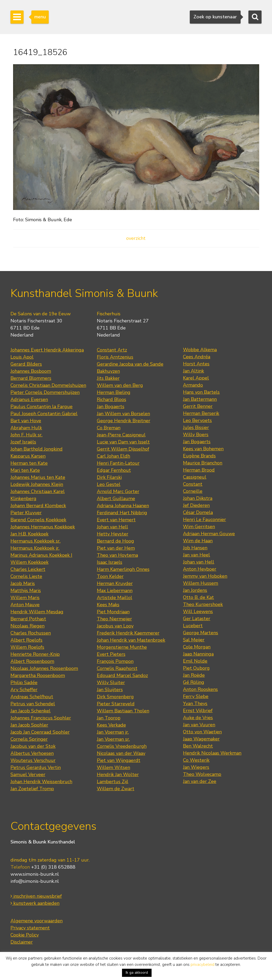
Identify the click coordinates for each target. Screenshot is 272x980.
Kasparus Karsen (28, 456)
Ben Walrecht (198, 746)
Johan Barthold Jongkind (37, 449)
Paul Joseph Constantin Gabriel (44, 414)
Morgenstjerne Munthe (122, 647)
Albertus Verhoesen (32, 753)
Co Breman (109, 428)
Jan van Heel (196, 555)
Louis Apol (22, 357)
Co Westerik (196, 760)
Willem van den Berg (120, 385)
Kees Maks (108, 605)
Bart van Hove (26, 421)
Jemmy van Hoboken (205, 576)
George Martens (201, 633)
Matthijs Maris (26, 591)
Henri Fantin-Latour (118, 463)
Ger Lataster (197, 619)
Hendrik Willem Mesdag (37, 612)
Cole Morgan (197, 647)
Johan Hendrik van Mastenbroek (131, 640)
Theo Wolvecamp (202, 774)
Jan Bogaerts (111, 407)
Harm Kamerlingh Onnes (123, 569)
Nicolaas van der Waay (121, 753)
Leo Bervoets (197, 420)
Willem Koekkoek (29, 562)
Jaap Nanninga (198, 654)
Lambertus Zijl (113, 782)
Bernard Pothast (28, 619)
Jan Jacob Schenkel (30, 711)
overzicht (136, 238)
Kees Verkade (111, 725)
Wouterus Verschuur (33, 760)
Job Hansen (195, 548)
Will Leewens (198, 611)
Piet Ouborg (196, 668)
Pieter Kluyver (26, 513)
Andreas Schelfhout (32, 697)
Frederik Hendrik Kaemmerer (128, 633)
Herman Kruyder (115, 583)
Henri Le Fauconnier (204, 519)
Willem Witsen (113, 767)
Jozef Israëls (23, 442)
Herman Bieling (114, 392)
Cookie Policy (25, 935)
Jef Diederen (196, 505)
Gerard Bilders (26, 364)
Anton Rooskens (200, 689)
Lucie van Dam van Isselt (123, 442)
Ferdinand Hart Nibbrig (122, 513)
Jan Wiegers (196, 767)
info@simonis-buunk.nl (35, 881)
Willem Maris (25, 598)
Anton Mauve (25, 605)
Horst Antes (196, 364)
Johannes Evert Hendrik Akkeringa (47, 350)
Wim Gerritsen (199, 527)
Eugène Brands (199, 456)
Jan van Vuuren (199, 725)
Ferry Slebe (196, 696)
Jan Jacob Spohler (29, 725)
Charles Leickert (28, 569)
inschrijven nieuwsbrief (36, 896)
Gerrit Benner (198, 406)
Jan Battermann (200, 399)
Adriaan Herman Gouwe (209, 534)
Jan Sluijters (110, 690)
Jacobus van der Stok (33, 746)
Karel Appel (196, 378)
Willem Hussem (201, 583)
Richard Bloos (112, 399)
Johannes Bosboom (31, 371)
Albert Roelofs (26, 640)
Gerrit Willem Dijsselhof (123, 449)
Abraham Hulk (26, 428)
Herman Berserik (201, 413)
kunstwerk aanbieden (35, 903)
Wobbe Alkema (200, 350)
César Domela (198, 512)
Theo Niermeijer (114, 619)
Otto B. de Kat (198, 597)
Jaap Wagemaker (201, 739)
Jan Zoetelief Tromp (32, 789)
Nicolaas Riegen (27, 626)
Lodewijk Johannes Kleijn (37, 484)
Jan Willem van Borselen (123, 414)
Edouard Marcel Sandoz (122, 675)
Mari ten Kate (25, 470)
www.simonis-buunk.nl (35, 874)
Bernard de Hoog (115, 541)
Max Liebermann (115, 591)
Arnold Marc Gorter (118, 491)
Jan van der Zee (200, 781)
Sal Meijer (194, 640)
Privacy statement (30, 928)
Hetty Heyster (113, 534)
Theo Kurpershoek (203, 604)
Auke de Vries (198, 718)
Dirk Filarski (109, 477)
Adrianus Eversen (29, 399)
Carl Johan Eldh (113, 456)
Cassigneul (195, 477)
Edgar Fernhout (114, 470)
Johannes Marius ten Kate (38, 477)
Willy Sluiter (111, 683)
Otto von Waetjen (202, 732)
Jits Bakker (108, 378)
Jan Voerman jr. (113, 732)
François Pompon (115, 661)
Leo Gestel (109, 484)
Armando (193, 385)
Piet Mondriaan (113, 612)
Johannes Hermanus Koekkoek (43, 527)
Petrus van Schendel (33, 704)
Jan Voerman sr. (113, 739)
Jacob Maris (23, 583)
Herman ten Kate (29, 463)
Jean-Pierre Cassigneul (121, 435)
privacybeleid (202, 965)
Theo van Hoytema (117, 555)
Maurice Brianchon (203, 463)
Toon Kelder (110, 576)
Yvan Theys (195, 703)
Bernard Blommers (31, 378)
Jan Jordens (195, 590)
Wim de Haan (198, 541)
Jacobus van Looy (115, 626)
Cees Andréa (197, 357)
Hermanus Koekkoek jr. (35, 548)
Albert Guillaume (116, 499)
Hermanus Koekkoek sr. (35, 541)
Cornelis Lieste (26, 576)
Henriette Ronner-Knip (35, 654)
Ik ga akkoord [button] (137, 973)
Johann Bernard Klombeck (38, 506)
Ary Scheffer (24, 690)
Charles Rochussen (31, 633)
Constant (193, 484)
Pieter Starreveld (116, 704)
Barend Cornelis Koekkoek (38, 520)
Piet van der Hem (116, 548)
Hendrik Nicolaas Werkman (212, 753)
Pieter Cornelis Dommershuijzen (45, 392)
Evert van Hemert (116, 520)
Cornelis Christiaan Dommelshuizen (48, 385)
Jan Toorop (109, 718)
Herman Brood (199, 470)
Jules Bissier (196, 427)
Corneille (193, 491)
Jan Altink (193, 371)
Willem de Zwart (116, 789)
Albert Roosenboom (32, 661)
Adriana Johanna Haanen (123, 506)
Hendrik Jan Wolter (118, 775)
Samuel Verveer (28, 775)
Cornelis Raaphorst (117, 668)
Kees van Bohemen (203, 449)
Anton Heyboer (200, 569)
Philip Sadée (24, 683)
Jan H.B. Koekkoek (29, 534)
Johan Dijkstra (198, 498)
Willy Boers (196, 435)
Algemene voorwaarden (37, 921)
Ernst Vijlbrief (198, 711)
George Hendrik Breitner (124, 421)
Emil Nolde (195, 661)
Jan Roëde (194, 675)
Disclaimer (22, 942)
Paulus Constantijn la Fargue (41, 407)
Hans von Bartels (201, 392)
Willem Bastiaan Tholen (123, 711)
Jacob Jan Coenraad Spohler (40, 732)
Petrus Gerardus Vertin (36, 767)
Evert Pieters (111, 654)
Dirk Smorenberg (115, 697)
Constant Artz (112, 350)
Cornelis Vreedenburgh (122, 746)
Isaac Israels (110, 562)
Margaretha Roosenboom (38, 675)
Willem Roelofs (27, 647)
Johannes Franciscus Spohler (41, 718)
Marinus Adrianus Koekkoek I (41, 555)
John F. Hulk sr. (26, 435)
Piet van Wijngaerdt (119, 760)
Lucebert (193, 626)
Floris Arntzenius (115, 357)
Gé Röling (194, 682)
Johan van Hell (112, 527)
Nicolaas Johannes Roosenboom (44, 668)
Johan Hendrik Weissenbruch (41, 782)
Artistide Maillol (115, 598)
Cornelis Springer (29, 739)
